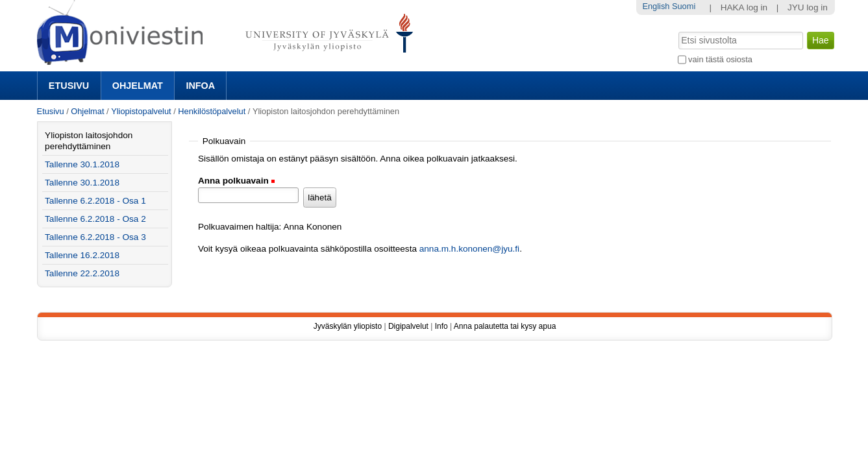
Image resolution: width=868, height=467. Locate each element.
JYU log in (808, 7)
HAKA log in (744, 7)
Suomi (684, 6)
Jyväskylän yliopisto (348, 326)
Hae (677, 30)
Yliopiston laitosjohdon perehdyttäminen (89, 141)
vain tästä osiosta (720, 59)
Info (441, 326)
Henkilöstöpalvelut (212, 111)
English (656, 6)
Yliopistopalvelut (141, 111)
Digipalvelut (408, 326)
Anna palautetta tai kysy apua (505, 326)
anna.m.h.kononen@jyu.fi (469, 249)
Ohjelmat (138, 86)
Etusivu (69, 86)
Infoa (200, 86)
